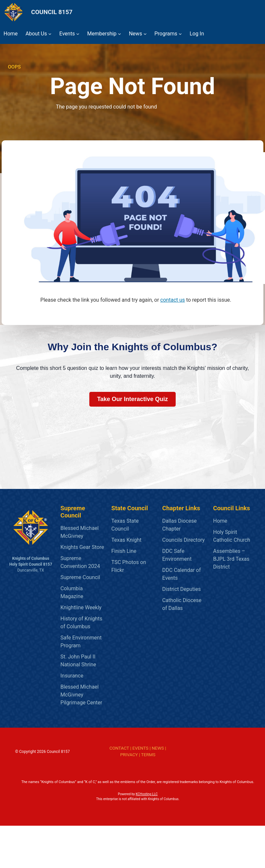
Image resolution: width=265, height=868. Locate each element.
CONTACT (119, 748)
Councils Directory (183, 540)
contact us (173, 300)
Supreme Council (80, 577)
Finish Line (124, 551)
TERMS (148, 755)
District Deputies (181, 589)
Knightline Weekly (81, 607)
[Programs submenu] (180, 34)
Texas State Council (125, 525)
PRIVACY (129, 755)
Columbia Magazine (72, 592)
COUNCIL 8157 (52, 12)
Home (220, 521)
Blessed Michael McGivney (79, 532)
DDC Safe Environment (177, 555)
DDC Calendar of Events (182, 574)
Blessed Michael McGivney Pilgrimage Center (81, 695)
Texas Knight (126, 540)
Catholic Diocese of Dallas (182, 604)
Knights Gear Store (82, 547)
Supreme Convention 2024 (80, 562)
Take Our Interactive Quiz (133, 399)
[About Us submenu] (50, 34)
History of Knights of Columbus (81, 623)
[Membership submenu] (120, 34)
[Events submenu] (78, 34)
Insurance (72, 676)
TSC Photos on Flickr (129, 566)
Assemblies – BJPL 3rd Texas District (231, 559)
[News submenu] (145, 34)
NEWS (158, 748)
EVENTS (140, 748)
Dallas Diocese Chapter (179, 525)
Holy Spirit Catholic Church (232, 536)
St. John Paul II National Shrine (78, 661)
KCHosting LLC (147, 794)
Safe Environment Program (81, 642)
